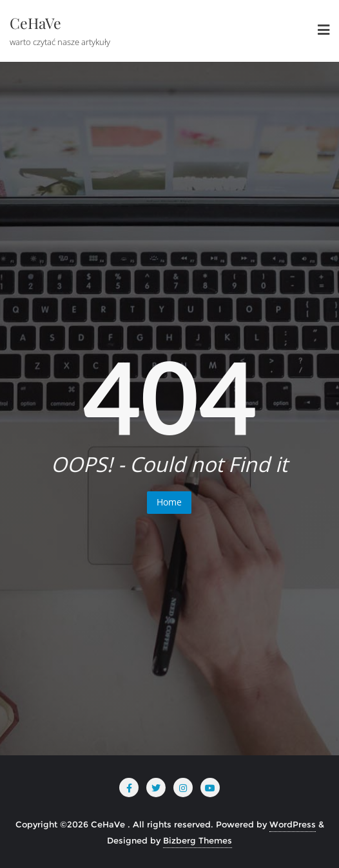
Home (169, 502)
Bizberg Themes (198, 840)
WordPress (293, 824)
